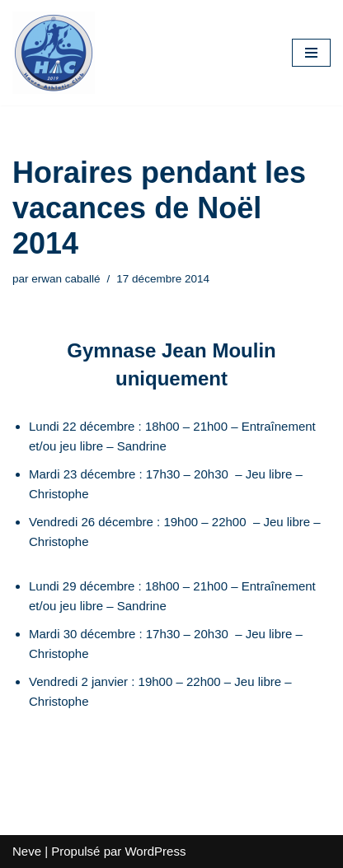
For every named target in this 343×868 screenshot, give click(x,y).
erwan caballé (66, 279)
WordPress (155, 851)
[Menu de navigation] (311, 53)
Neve (27, 851)
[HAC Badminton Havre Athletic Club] (54, 53)
